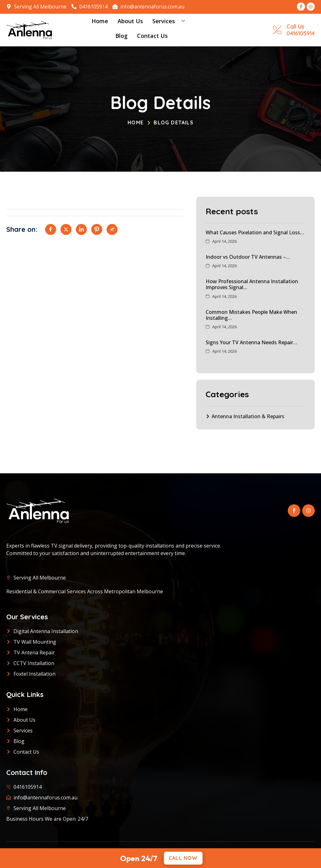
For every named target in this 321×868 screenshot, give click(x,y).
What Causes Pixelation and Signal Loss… (255, 232)
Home (100, 21)
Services (171, 21)
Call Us (295, 26)
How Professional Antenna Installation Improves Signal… (252, 284)
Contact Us (152, 36)
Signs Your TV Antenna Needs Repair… (251, 342)
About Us (130, 21)
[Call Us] (277, 30)
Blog (121, 36)
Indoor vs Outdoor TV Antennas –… (248, 257)
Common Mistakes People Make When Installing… (251, 315)
